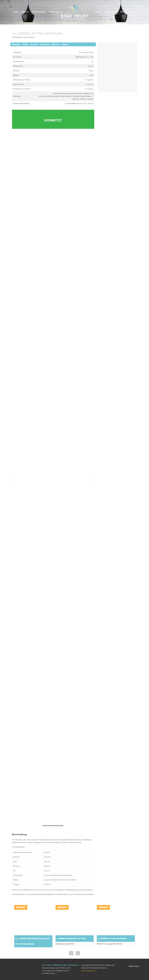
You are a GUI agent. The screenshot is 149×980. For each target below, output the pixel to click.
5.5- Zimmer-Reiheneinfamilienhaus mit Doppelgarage (33, 941)
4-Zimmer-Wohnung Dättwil (71, 938)
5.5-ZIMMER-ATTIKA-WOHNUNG (112, 938)
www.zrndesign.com (89, 971)
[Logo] (75, 12)
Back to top (134, 966)
